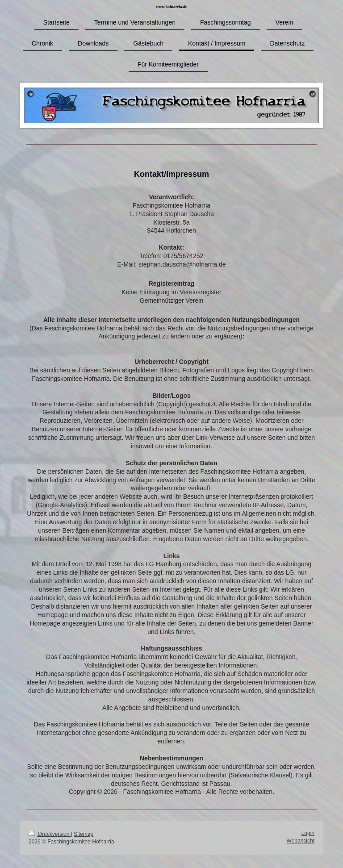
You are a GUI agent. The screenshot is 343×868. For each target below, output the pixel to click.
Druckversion (50, 834)
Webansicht (301, 841)
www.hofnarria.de (171, 7)
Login (308, 833)
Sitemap (84, 834)
